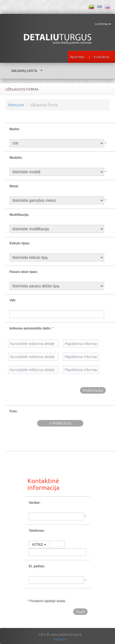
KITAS (39, 545)
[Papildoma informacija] (81, 344)
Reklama (60, 639)
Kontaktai (101, 57)
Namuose (16, 105)
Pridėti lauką (93, 390)
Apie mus (77, 57)
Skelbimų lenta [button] (28, 71)
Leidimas (103, 24)
